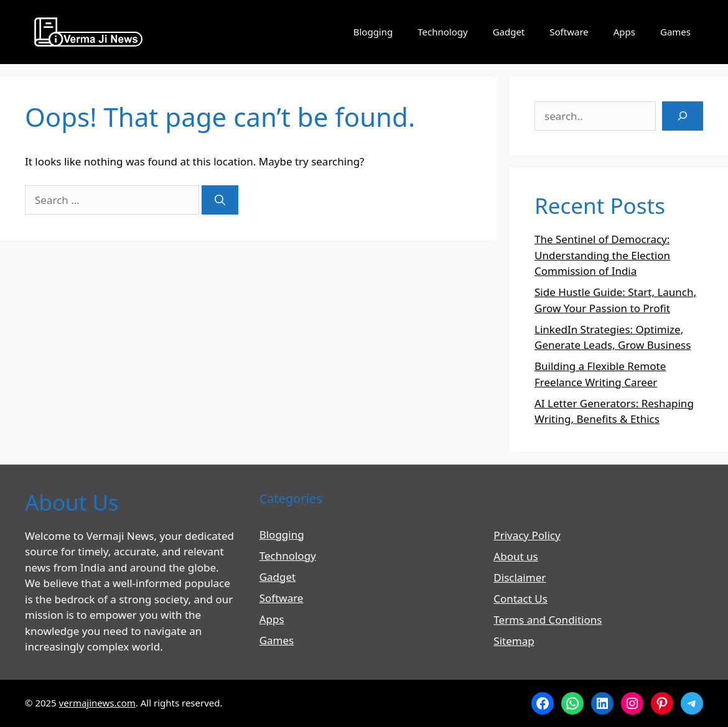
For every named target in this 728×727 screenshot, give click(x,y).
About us (516, 556)
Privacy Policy (527, 535)
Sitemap (514, 641)
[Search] (220, 200)
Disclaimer (520, 577)
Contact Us (520, 599)
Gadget (509, 32)
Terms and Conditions (548, 620)
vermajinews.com (97, 703)
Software (569, 32)
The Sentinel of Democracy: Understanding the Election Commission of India (602, 255)
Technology (442, 32)
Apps (624, 32)
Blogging (373, 32)
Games (675, 32)
